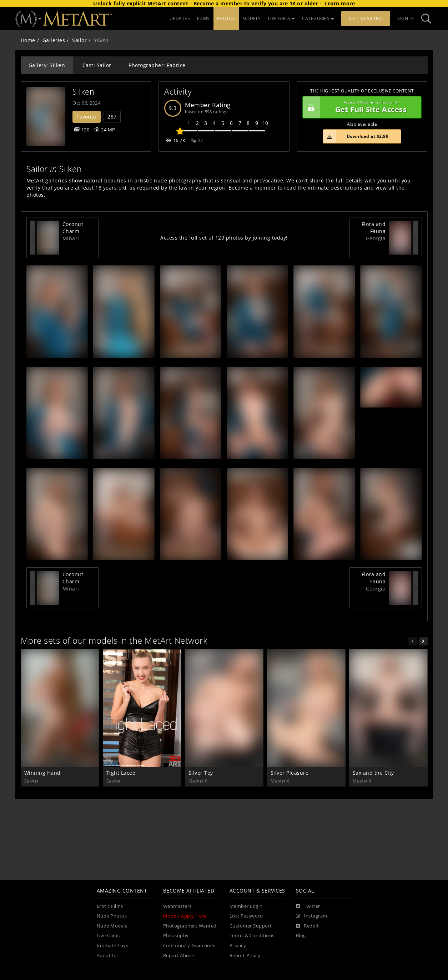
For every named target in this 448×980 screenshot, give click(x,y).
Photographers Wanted (190, 926)
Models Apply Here (185, 916)
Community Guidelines (189, 946)
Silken (83, 92)
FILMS (203, 18)
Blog (301, 936)
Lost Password (246, 916)
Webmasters (177, 906)
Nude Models (112, 926)
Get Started (366, 18)
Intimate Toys (113, 946)
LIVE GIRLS (282, 18)
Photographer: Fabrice (157, 65)
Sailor (79, 40)
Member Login (246, 906)
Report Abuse (179, 956)
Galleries (54, 40)
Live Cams (108, 936)
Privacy (238, 946)
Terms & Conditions (252, 936)
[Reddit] (308, 926)
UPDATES (180, 18)
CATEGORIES (318, 18)
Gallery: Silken (47, 65)
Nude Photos (112, 916)
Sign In (406, 18)
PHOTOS (226, 18)
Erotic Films (110, 906)
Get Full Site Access (360, 107)
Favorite (87, 117)
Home (28, 40)
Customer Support (251, 926)
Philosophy (176, 936)
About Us (107, 956)
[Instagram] (312, 916)
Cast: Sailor (97, 65)
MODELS (252, 18)
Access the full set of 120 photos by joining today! (224, 238)
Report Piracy (245, 956)
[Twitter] (308, 906)
